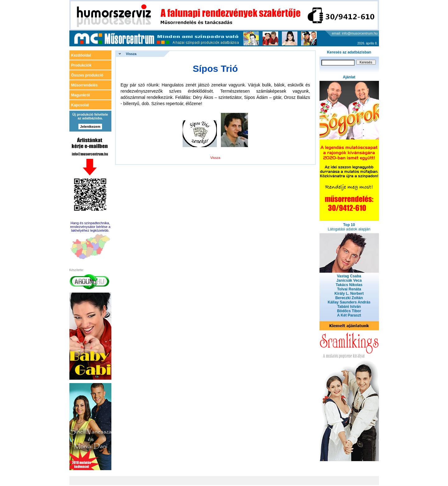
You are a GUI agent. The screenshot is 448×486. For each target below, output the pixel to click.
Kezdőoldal (81, 55)
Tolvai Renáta (349, 289)
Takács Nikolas (349, 285)
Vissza (131, 54)
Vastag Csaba (349, 276)
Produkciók (81, 65)
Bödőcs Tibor (349, 311)
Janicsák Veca (349, 280)
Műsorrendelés (84, 85)
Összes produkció (87, 75)
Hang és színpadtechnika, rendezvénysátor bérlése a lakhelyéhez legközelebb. (90, 227)
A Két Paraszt (349, 315)
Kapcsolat (80, 105)
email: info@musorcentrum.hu (355, 33)
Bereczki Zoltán (349, 298)
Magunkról (81, 95)
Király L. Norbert (349, 294)
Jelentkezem (90, 127)
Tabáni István (349, 307)
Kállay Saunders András (349, 302)
